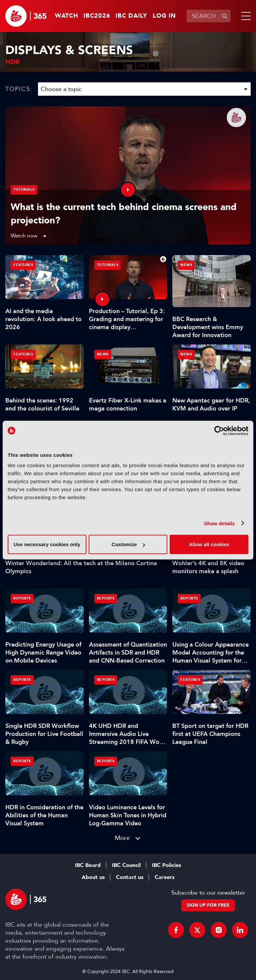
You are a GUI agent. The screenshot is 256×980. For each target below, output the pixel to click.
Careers (164, 877)
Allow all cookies (209, 544)
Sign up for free (208, 905)
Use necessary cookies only (47, 544)
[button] (245, 16)
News (186, 265)
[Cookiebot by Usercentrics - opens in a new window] (219, 430)
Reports (22, 598)
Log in (164, 16)
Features (23, 265)
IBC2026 (97, 16)
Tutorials (24, 190)
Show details (219, 523)
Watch (67, 16)
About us (93, 877)
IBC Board (88, 865)
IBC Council (126, 865)
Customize (128, 544)
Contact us (130, 877)
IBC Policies (166, 865)
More (122, 838)
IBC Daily (131, 16)
